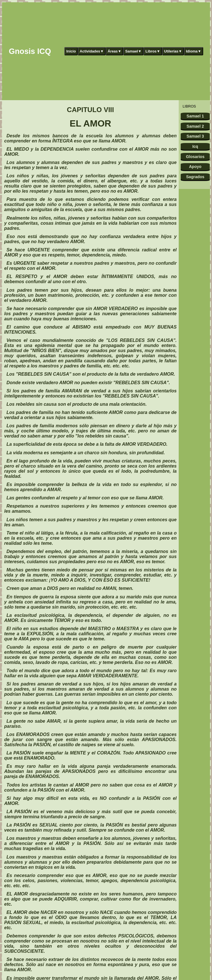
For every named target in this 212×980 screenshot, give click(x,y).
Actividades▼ (92, 51)
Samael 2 (195, 126)
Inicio (71, 51)
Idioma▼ (194, 51)
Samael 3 (195, 136)
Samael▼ (133, 51)
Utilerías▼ (173, 51)
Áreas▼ (114, 51)
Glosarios (195, 157)
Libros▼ (153, 51)
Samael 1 (195, 116)
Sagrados (195, 177)
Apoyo (195, 167)
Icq (195, 146)
